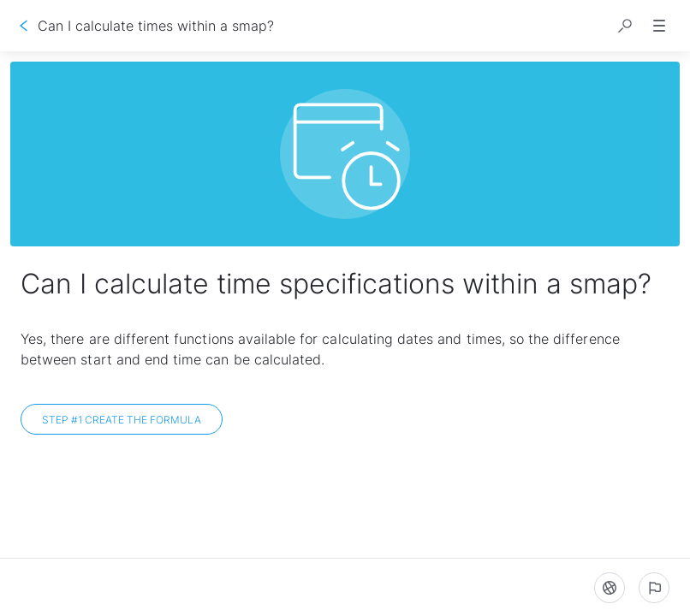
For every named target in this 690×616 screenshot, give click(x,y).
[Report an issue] (654, 588)
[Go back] (24, 26)
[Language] (610, 588)
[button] (625, 26)
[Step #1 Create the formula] (122, 419)
